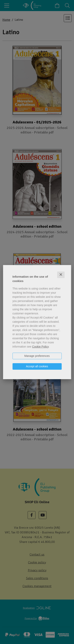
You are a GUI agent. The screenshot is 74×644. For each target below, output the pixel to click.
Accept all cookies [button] (37, 366)
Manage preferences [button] (37, 356)
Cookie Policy (40, 347)
